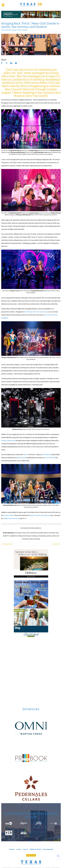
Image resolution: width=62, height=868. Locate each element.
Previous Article (7, 544)
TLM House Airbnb (35, 849)
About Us (12, 849)
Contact (19, 849)
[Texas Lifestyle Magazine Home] (31, 5)
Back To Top (31, 855)
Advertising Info (48, 849)
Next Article (56, 544)
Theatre (25, 30)
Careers (25, 849)
